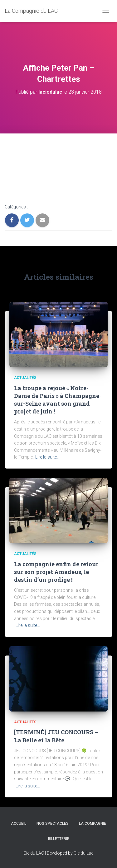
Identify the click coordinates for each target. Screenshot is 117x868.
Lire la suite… (47, 457)
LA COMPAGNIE (93, 824)
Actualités (25, 378)
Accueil (19, 824)
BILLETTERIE (59, 839)
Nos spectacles (53, 824)
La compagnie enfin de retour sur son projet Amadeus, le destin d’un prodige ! (56, 572)
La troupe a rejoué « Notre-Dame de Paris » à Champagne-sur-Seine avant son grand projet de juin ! (58, 400)
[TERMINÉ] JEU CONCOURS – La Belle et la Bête (56, 736)
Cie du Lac (84, 853)
